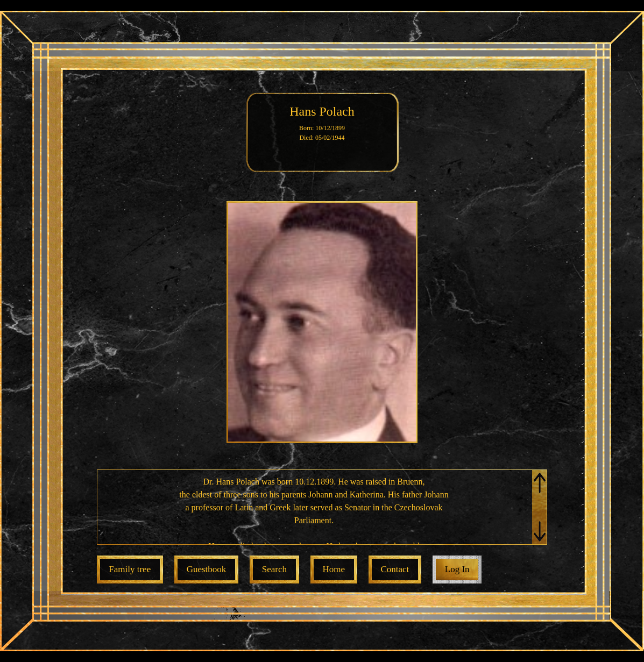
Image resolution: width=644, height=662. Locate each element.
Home (334, 569)
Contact (395, 569)
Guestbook (207, 569)
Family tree (130, 569)
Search (274, 569)
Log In (457, 569)
